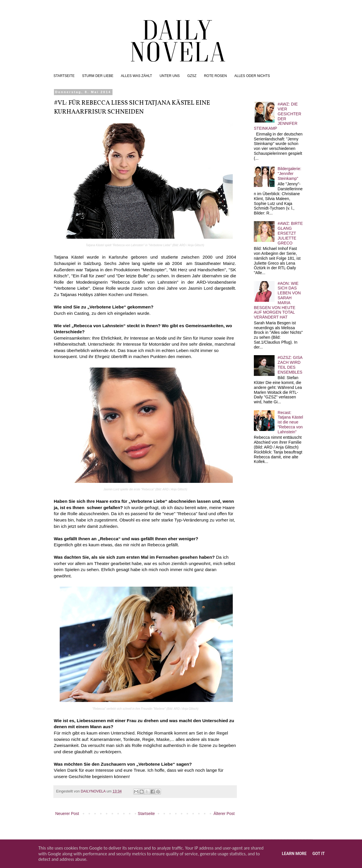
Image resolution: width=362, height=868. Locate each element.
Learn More (294, 854)
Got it (319, 854)
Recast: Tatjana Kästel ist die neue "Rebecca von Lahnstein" (290, 422)
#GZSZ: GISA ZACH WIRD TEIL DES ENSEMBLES (290, 365)
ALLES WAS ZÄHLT (136, 76)
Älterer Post (224, 814)
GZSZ (192, 76)
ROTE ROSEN (215, 76)
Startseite (146, 814)
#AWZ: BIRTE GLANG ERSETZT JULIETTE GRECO (290, 233)
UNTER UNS (170, 76)
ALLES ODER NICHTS (252, 76)
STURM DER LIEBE (98, 76)
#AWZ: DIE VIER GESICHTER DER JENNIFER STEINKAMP (277, 116)
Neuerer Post (67, 814)
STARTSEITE (64, 76)
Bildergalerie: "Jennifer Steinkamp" (290, 174)
